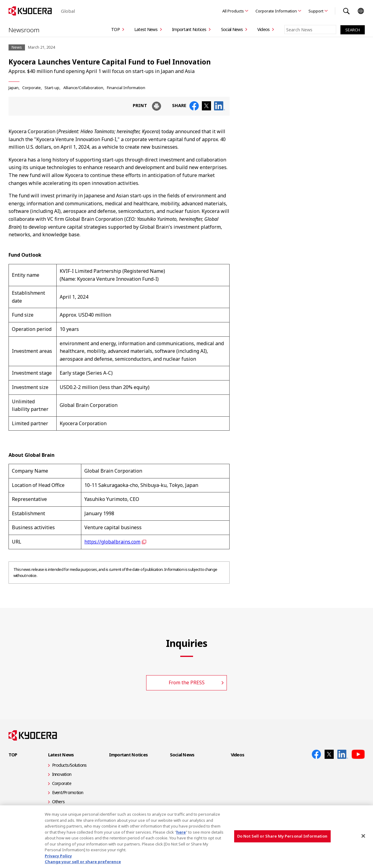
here (181, 832)
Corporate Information (276, 11)
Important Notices (189, 29)
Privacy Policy (58, 856)
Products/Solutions (69, 765)
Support (316, 11)
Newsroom (24, 30)
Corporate (32, 87)
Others (58, 802)
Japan (14, 87)
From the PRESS (187, 682)
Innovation (62, 774)
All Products (233, 11)
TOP (115, 29)
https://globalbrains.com (112, 542)
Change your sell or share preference (83, 862)
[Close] (363, 836)
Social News (232, 29)
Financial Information (126, 87)
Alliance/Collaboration (83, 87)
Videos (264, 29)
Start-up (52, 87)
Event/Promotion (68, 792)
